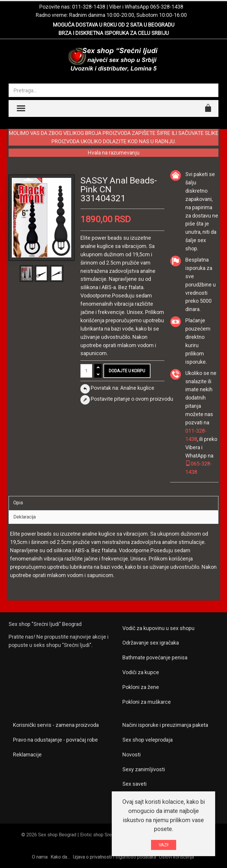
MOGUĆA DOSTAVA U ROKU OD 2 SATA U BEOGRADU (114, 25)
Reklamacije (27, 755)
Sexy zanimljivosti (144, 769)
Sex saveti (134, 784)
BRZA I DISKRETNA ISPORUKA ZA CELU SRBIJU (114, 33)
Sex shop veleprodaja (147, 740)
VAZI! (164, 846)
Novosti (132, 755)
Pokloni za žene (141, 687)
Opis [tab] (18, 503)
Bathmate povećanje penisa (155, 657)
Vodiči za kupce (141, 672)
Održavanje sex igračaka (151, 643)
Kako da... (60, 857)
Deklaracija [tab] (25, 517)
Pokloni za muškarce (147, 702)
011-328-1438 (89, 7)
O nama (40, 857)
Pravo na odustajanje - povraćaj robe (55, 740)
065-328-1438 (167, 7)
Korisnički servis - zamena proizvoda (56, 725)
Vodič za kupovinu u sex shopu (158, 628)
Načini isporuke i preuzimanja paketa (165, 725)
